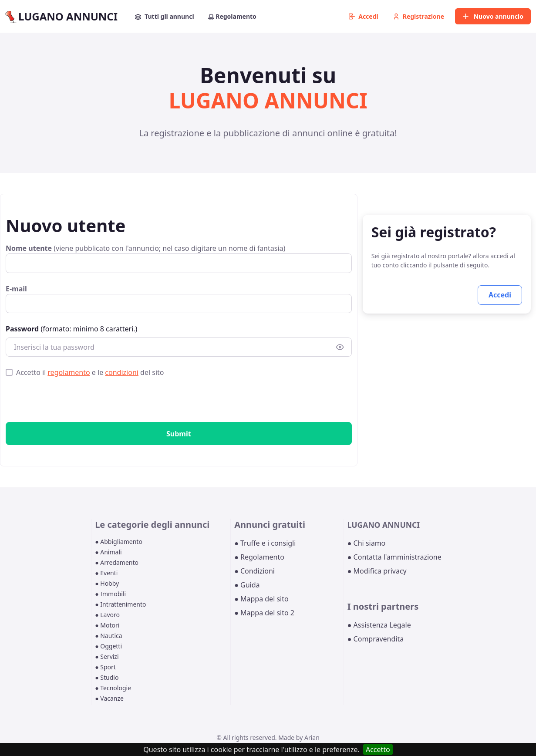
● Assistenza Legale (379, 625)
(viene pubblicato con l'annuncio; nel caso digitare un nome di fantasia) (145, 248)
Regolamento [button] (232, 16)
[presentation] (72, 402)
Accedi (364, 16)
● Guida (247, 585)
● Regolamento (259, 557)
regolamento (69, 372)
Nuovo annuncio (493, 16)
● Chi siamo (367, 543)
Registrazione (419, 16)
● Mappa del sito (261, 599)
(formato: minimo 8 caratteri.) (71, 329)
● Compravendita (376, 639)
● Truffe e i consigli (265, 543)
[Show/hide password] (340, 347)
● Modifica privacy (377, 571)
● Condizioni (255, 571)
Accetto (378, 749)
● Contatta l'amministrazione (394, 557)
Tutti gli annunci (165, 16)
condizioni (122, 372)
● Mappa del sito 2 (264, 613)
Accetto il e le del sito (90, 372)
